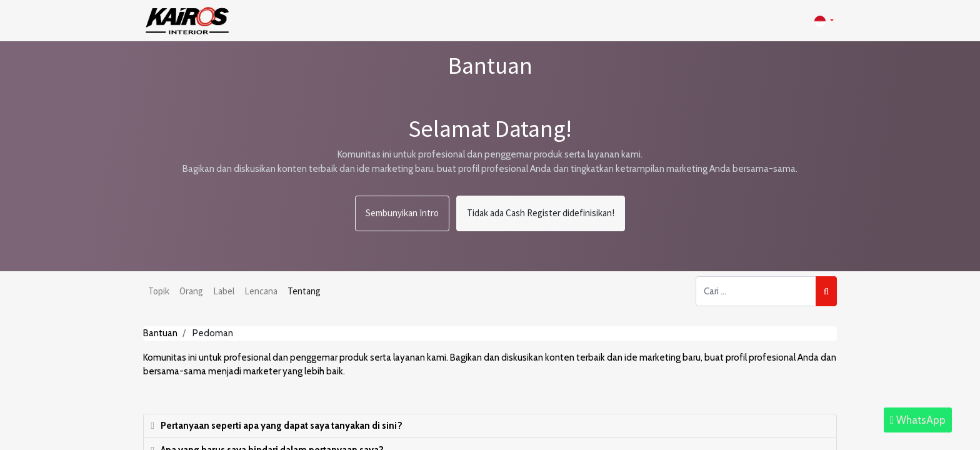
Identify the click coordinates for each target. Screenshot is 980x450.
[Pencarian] (826, 292)
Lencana (261, 291)
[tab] (490, 427)
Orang (191, 291)
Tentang (304, 291)
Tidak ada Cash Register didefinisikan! (541, 213)
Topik (159, 291)
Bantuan (160, 333)
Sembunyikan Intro (402, 213)
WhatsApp (918, 420)
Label (224, 291)
